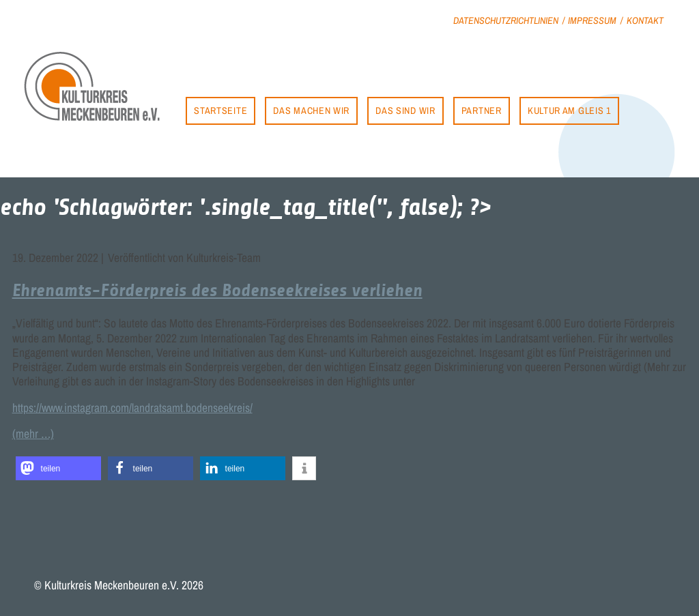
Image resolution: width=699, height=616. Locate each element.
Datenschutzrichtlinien (506, 20)
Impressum (592, 20)
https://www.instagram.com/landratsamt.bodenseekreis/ (132, 408)
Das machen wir (311, 110)
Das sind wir (405, 110)
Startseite (220, 110)
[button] (58, 468)
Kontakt (645, 20)
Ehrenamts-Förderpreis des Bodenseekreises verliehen (217, 290)
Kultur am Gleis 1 (569, 110)
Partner (482, 110)
